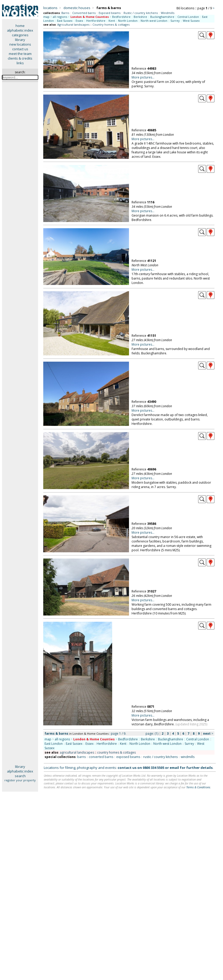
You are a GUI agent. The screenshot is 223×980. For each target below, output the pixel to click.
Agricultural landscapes (73, 24)
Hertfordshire (96, 21)
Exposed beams (110, 13)
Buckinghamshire (162, 17)
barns (81, 757)
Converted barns (84, 13)
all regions (60, 17)
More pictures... (143, 77)
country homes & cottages (116, 752)
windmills (188, 757)
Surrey (175, 21)
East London (54, 744)
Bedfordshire (121, 17)
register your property (20, 780)
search (20, 776)
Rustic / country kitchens (141, 13)
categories (20, 35)
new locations (20, 44)
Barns (65, 13)
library (20, 40)
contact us (20, 49)
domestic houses (77, 8)
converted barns (101, 757)
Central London (188, 17)
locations (50, 8)
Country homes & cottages (111, 24)
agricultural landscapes (77, 752)
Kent (112, 21)
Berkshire (140, 17)
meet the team (20, 54)
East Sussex (65, 21)
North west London (154, 21)
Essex (79, 21)
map (46, 17)
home (20, 26)
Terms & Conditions (198, 787)
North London (128, 21)
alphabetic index (20, 30)
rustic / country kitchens (160, 757)
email (174, 768)
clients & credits (20, 58)
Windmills (168, 13)
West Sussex (191, 21)
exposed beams (128, 757)
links (20, 63)
